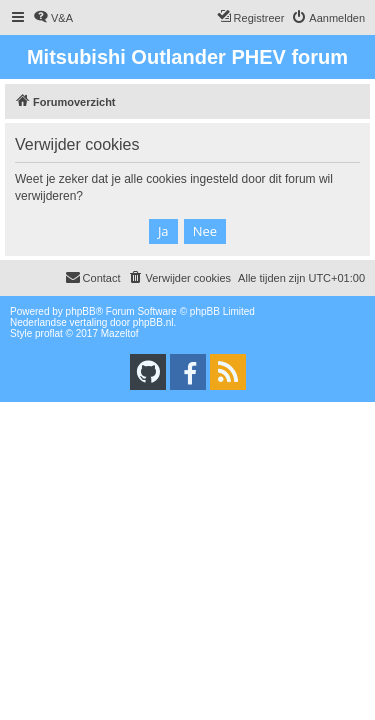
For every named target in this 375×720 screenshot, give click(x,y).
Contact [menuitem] (93, 277)
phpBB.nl (153, 322)
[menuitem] (53, 18)
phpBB (81, 311)
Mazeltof (120, 333)
